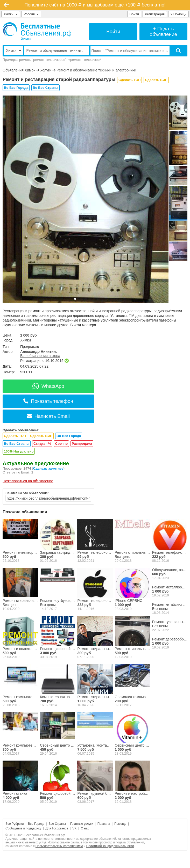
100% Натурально (19, 451)
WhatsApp (48, 386)
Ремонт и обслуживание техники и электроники (96, 70)
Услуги (46, 70)
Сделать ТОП (129, 80)
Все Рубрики (15, 824)
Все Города (36, 824)
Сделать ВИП (156, 80)
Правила (104, 824)
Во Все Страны (45, 88)
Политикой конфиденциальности (110, 846)
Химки (11, 14)
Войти (134, 14)
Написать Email (48, 416)
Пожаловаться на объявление (28, 481)
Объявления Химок (19, 70)
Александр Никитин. (38, 352)
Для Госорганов (57, 828)
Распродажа (82, 444)
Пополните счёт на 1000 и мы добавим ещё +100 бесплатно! (95, 5)
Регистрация (155, 14)
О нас (85, 828)
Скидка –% (42, 444)
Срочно (61, 444)
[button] (75, 299)
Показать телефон (48, 401)
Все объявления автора (40, 356)
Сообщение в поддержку (23, 828)
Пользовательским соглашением (59, 846)
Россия (31, 14)
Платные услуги (82, 824)
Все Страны (57, 824)
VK (74, 828)
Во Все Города (16, 88)
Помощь (120, 824)
